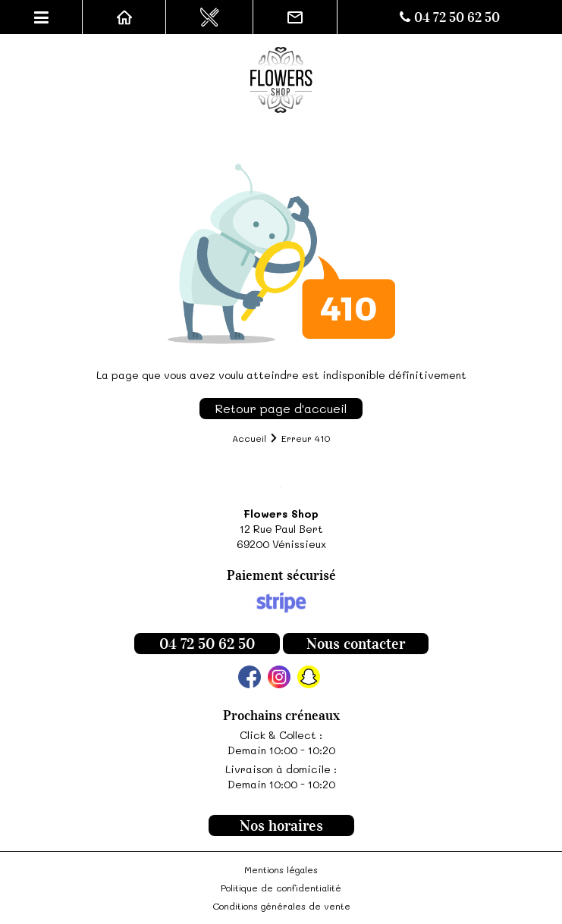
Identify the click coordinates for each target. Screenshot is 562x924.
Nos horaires (281, 825)
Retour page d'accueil (281, 408)
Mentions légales (281, 869)
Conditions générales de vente (281, 906)
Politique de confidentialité (281, 888)
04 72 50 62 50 (450, 17)
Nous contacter (356, 644)
